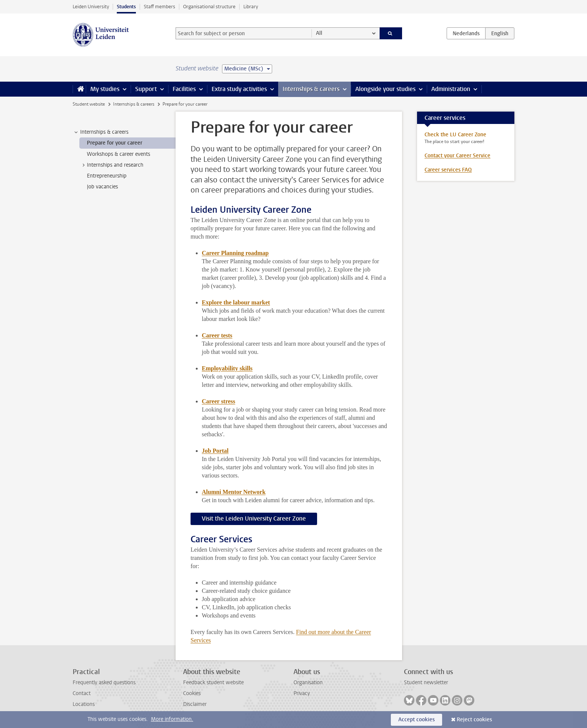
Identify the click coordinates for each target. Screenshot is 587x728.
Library (251, 7)
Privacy (302, 693)
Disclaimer (195, 704)
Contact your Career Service (457, 156)
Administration (451, 89)
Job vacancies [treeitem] (102, 187)
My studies (105, 89)
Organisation (308, 682)
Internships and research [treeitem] (112, 165)
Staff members (159, 7)
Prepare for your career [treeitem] (115, 143)
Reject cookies (474, 720)
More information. (172, 719)
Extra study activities (239, 89)
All (319, 33)
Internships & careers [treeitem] (101, 132)
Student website (89, 104)
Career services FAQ (448, 170)
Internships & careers (311, 89)
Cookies (192, 693)
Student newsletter (426, 682)
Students (126, 7)
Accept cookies (416, 720)
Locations (84, 704)
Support (146, 89)
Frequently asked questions (104, 682)
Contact (82, 693)
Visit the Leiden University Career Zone (254, 518)
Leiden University (91, 7)
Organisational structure (209, 7)
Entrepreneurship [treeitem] (107, 176)
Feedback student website (213, 682)
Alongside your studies (385, 89)
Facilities (184, 89)
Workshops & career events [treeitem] (118, 154)
